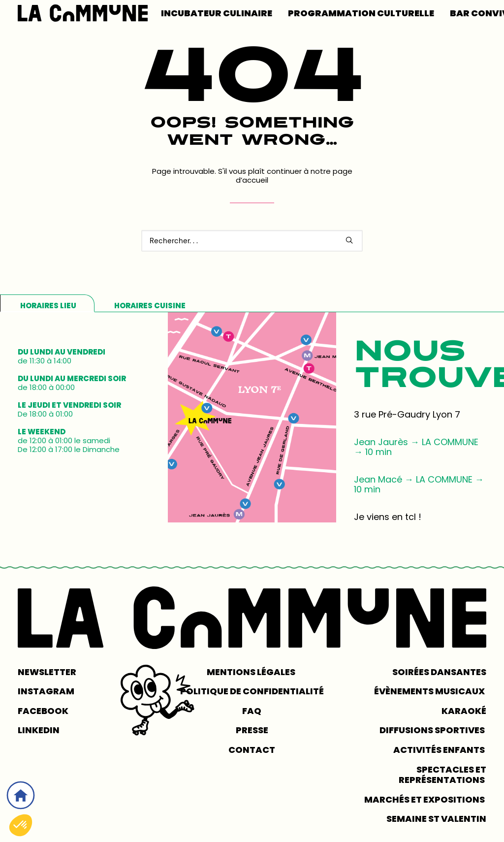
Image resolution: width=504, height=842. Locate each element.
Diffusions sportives (433, 730)
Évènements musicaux (430, 691)
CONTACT (252, 750)
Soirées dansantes (439, 672)
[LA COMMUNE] (83, 13)
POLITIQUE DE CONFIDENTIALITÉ (252, 691)
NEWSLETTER (47, 672)
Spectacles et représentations (442, 775)
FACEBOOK (43, 711)
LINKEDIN (39, 730)
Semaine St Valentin (436, 819)
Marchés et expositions (425, 799)
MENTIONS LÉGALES (252, 672)
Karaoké (464, 711)
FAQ (252, 711)
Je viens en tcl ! (388, 517)
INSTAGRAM (46, 691)
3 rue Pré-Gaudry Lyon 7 (407, 414)
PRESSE (252, 730)
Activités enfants (440, 750)
